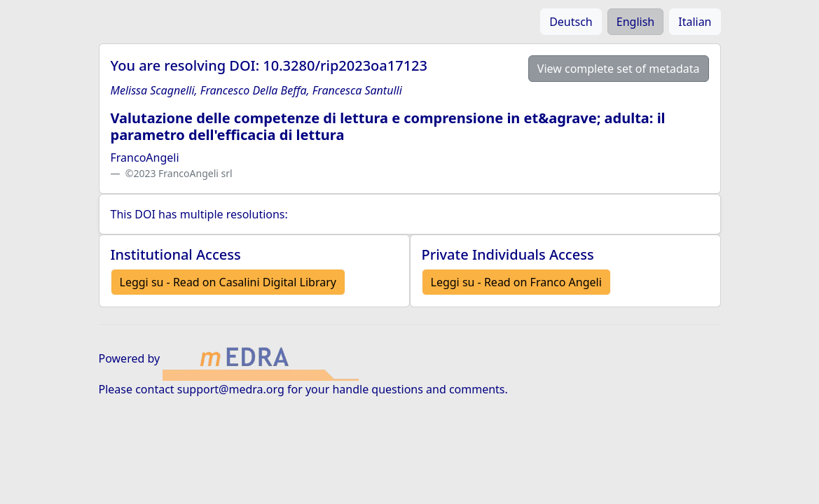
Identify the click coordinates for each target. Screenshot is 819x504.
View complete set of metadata (619, 69)
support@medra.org (231, 389)
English (635, 22)
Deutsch (571, 22)
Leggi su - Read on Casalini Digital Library (228, 282)
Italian (695, 22)
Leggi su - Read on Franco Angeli (516, 282)
